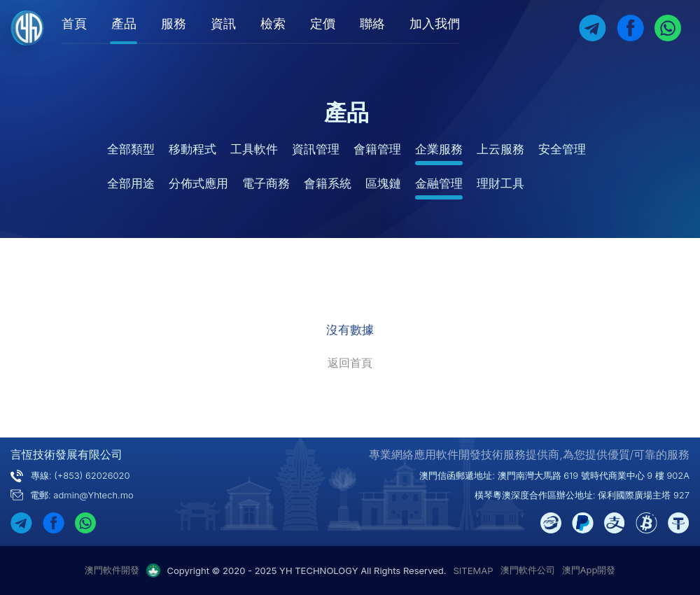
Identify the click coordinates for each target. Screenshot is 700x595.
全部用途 (131, 183)
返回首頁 (350, 363)
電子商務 (266, 183)
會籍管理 (377, 149)
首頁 (74, 23)
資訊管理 (316, 149)
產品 (124, 23)
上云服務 (500, 149)
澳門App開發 (589, 570)
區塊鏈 (383, 183)
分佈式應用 (198, 183)
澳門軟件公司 (528, 570)
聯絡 (372, 23)
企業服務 (439, 149)
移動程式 (192, 149)
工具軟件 (254, 149)
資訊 (223, 23)
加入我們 (435, 23)
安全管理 (562, 149)
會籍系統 (328, 183)
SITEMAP (474, 570)
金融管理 (439, 183)
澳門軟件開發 (112, 570)
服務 (174, 23)
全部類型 (131, 149)
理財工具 (500, 183)
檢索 (273, 23)
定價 (323, 23)
